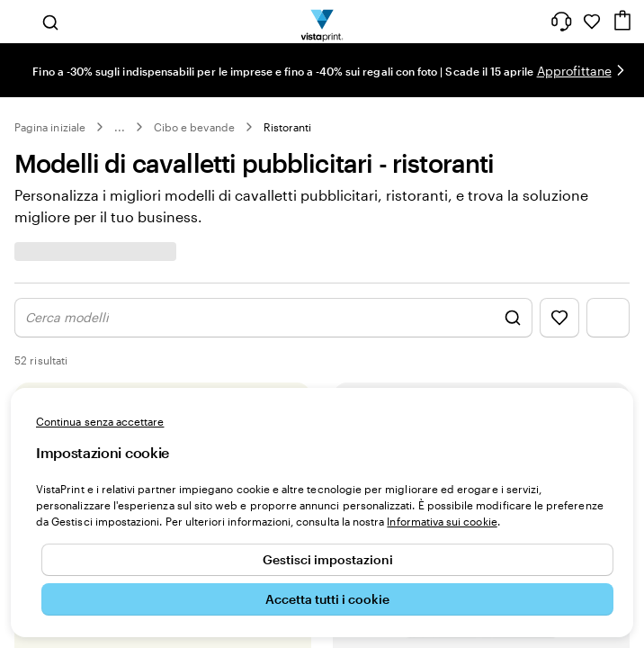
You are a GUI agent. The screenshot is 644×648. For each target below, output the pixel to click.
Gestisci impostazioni (328, 559)
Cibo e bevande (194, 127)
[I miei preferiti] (592, 22)
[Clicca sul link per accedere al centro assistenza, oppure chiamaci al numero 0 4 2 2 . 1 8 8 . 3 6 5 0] (561, 22)
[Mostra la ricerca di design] (273, 318)
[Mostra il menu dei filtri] (608, 318)
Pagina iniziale (50, 127)
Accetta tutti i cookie (327, 599)
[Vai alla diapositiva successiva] (621, 70)
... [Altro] (120, 127)
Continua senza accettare (100, 421)
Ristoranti (288, 127)
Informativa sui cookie (442, 521)
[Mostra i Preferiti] (559, 318)
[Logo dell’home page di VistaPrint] (322, 22)
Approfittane (574, 71)
